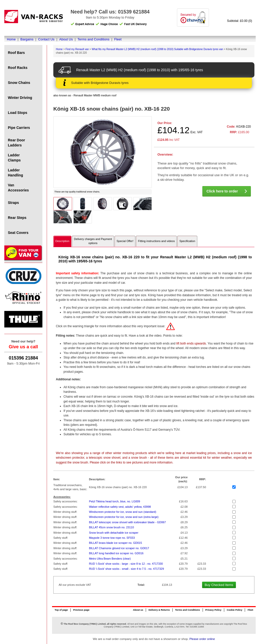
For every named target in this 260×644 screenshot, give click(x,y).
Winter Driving (20, 98)
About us (138, 610)
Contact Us (46, 39)
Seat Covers (18, 233)
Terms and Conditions (93, 39)
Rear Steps (17, 218)
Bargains (27, 39)
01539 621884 (134, 12)
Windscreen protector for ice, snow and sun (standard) (123, 512)
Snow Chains (19, 83)
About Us (66, 39)
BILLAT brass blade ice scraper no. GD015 (115, 543)
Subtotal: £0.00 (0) (240, 21)
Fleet (118, 39)
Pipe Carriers (19, 128)
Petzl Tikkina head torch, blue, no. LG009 (114, 501)
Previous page (81, 610)
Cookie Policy (234, 610)
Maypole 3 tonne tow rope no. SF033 (112, 538)
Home (11, 39)
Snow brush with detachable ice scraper (113, 533)
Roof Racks (18, 68)
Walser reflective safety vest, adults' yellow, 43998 (120, 507)
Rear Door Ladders (17, 143)
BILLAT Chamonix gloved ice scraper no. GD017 (119, 548)
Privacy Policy (213, 610)
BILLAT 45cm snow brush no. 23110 (111, 527)
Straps (13, 203)
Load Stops (18, 113)
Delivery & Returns (159, 610)
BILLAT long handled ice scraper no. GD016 (116, 553)
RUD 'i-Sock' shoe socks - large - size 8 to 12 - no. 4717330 (126, 564)
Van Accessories (18, 188)
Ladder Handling (15, 173)
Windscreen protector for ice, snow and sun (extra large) (124, 517)
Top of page (61, 610)
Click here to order (227, 191)
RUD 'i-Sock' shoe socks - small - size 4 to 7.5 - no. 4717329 (126, 569)
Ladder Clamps (14, 158)
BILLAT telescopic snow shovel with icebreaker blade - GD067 (127, 522)
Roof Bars (16, 53)
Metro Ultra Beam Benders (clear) (110, 559)
